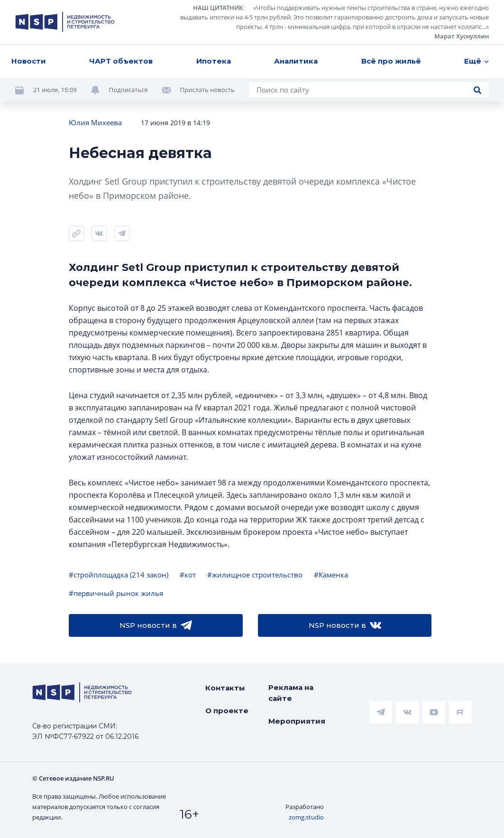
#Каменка (331, 575)
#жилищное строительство (255, 575)
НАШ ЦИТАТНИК (218, 8)
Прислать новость (207, 90)
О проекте (227, 711)
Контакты (225, 688)
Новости (29, 61)
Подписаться (128, 90)
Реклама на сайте (291, 693)
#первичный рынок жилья (116, 593)
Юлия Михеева (95, 122)
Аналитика (296, 61)
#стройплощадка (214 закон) (119, 575)
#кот (188, 575)
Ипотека (214, 61)
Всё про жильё (391, 61)
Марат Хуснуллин (462, 36)
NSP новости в (156, 625)
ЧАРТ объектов (121, 61)
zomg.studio (306, 817)
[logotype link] (65, 22)
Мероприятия (297, 721)
